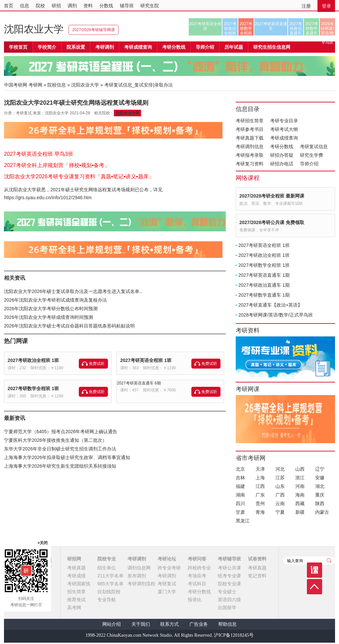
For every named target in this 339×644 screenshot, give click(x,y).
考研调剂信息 (250, 146)
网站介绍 (112, 624)
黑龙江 (243, 521)
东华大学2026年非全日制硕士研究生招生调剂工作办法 (60, 449)
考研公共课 (229, 568)
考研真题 (76, 568)
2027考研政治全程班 (230, 29)
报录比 (195, 600)
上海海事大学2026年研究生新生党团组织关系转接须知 (60, 466)
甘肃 (240, 512)
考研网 (35, 85)
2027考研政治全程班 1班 (33, 360)
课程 (315, 570)
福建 (240, 486)
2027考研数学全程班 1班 (33, 388)
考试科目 (197, 584)
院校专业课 (229, 584)
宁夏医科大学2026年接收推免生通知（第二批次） (55, 440)
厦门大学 (167, 592)
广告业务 (199, 624)
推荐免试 (76, 600)
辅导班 (127, 6)
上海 (260, 478)
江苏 (280, 478)
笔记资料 (257, 576)
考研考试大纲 (284, 129)
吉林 (240, 478)
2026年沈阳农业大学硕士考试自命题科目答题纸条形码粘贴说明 (69, 326)
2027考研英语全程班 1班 (146, 360)
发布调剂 (137, 576)
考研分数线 (282, 146)
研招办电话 (282, 164)
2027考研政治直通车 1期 (264, 285)
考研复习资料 (250, 164)
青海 (260, 512)
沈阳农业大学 (34, 29)
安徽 (320, 478)
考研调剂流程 (141, 584)
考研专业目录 (284, 121)
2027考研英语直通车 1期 (264, 275)
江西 (260, 486)
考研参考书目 (250, 129)
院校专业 (107, 559)
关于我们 (141, 624)
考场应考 (197, 576)
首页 (9, 6)
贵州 (260, 503)
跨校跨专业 (199, 568)
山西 (300, 469)
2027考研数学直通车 (312, 29)
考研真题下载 (250, 138)
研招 (56, 6)
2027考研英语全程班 (205, 26)
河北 (280, 469)
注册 (306, 6)
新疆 (300, 512)
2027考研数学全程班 (246, 29)
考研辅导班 (229, 559)
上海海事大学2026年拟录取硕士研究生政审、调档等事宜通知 (67, 457)
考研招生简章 (250, 121)
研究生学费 (312, 155)
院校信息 (57, 85)
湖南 (240, 495)
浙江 (300, 478)
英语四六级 (229, 600)
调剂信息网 (139, 568)
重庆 (320, 495)
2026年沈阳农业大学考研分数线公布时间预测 (51, 309)
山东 (280, 486)
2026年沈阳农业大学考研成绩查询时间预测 (48, 317)
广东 (260, 495)
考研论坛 (167, 559)
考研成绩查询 (284, 138)
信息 (24, 6)
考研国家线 (79, 584)
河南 (300, 486)
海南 (300, 495)
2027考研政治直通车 (296, 29)
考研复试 (167, 584)
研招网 (74, 559)
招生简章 (76, 592)
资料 (88, 6)
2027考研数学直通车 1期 (264, 295)
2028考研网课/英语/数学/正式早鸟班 (327, 29)
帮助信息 (227, 624)
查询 (329, 560)
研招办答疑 (282, 155)
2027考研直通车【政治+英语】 (270, 305)
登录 (326, 6)
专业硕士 (227, 592)
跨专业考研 (169, 568)
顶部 (315, 587)
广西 (280, 495)
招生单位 (107, 568)
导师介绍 (205, 47)
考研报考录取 (250, 155)
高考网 (74, 608)
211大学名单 (110, 576)
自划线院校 (109, 592)
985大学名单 (110, 584)
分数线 (106, 6)
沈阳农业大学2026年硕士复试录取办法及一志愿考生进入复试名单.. (73, 291)
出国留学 (227, 608)
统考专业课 (229, 576)
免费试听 (97, 364)
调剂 (72, 6)
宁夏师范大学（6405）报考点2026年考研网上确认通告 (61, 432)
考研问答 (197, 559)
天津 (260, 469)
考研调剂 (105, 47)
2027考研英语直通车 (271, 26)
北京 (240, 469)
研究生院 (150, 6)
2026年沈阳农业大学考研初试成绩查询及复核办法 (55, 300)
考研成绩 (76, 576)
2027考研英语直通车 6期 (139, 383)
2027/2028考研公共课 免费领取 (272, 222)
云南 (280, 503)
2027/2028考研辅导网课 (94, 30)
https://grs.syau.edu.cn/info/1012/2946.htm (48, 198)
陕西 (320, 503)
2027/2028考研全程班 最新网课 (272, 196)
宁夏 (280, 512)
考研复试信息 (314, 146)
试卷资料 (257, 559)
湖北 (320, 486)
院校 (40, 6)
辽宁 (320, 469)
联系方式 (169, 624)
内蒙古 (322, 512)
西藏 (300, 503)
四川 (240, 503)
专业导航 (107, 600)
